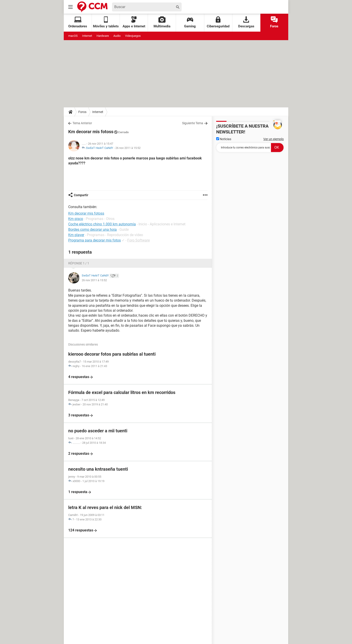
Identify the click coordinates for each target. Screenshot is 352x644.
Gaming (190, 22)
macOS (73, 36)
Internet (87, 36)
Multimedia (162, 22)
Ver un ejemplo (274, 139)
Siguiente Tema (193, 123)
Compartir (81, 195)
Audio (117, 36)
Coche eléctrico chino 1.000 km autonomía (102, 224)
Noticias (224, 139)
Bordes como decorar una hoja (92, 230)
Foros (274, 22)
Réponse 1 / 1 (79, 263)
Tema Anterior (82, 123)
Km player (76, 235)
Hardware (103, 36)
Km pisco (76, 219)
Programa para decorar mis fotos (95, 240)
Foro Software (139, 240)
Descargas (246, 22)
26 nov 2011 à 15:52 (128, 148)
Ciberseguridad (218, 22)
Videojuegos (133, 36)
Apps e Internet (134, 22)
